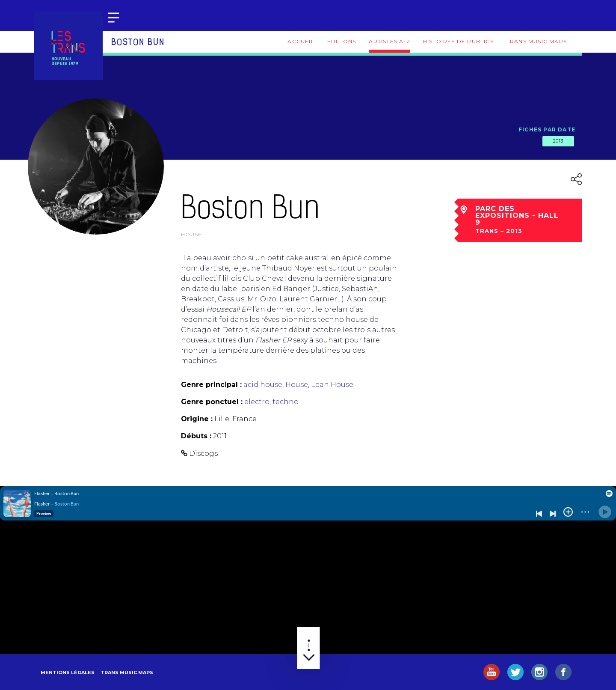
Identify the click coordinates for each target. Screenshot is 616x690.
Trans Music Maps (537, 41)
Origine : (197, 419)
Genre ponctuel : (212, 402)
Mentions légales (68, 672)
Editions (342, 41)
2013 (558, 141)
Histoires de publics (458, 41)
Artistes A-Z (389, 41)
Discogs (203, 454)
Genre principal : (211, 385)
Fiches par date (547, 129)
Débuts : (196, 436)
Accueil (301, 41)
